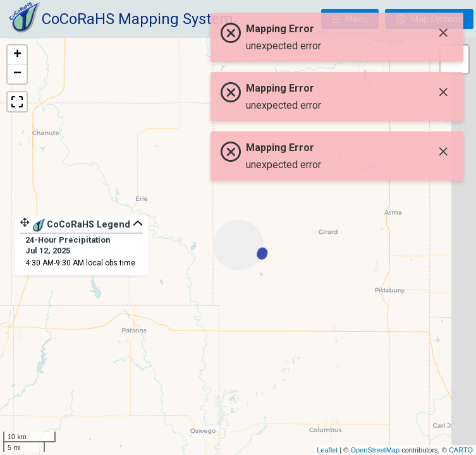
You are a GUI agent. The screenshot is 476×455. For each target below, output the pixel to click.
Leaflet (327, 450)
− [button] (17, 74)
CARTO (461, 450)
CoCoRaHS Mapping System (137, 19)
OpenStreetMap (375, 450)
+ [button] (17, 55)
